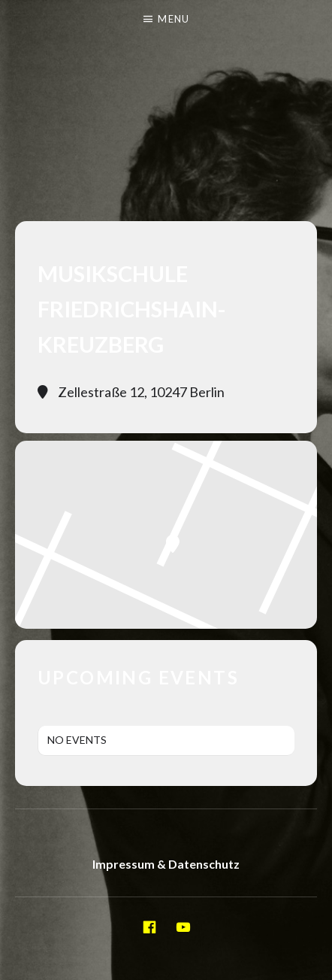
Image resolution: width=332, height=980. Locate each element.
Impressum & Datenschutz (166, 864)
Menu (174, 19)
